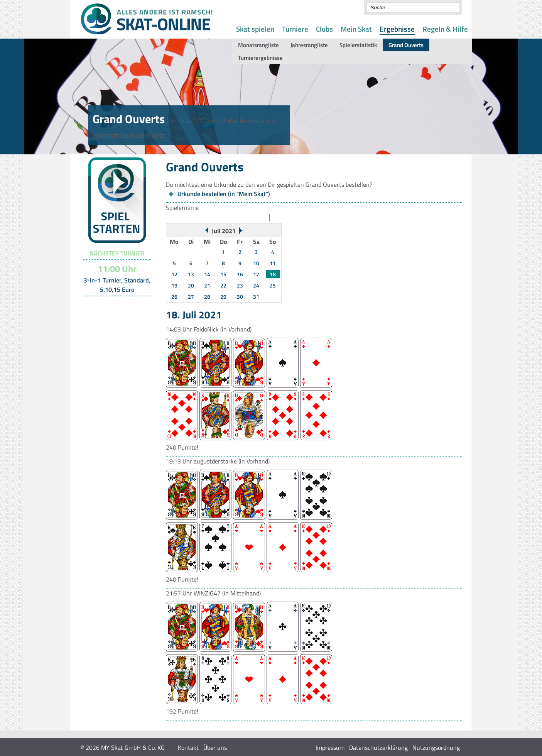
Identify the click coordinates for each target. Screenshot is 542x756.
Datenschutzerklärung (378, 748)
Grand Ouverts (406, 45)
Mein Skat (356, 29)
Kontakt (188, 748)
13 (191, 274)
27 (191, 297)
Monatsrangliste (258, 45)
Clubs (324, 29)
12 (174, 274)
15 (223, 274)
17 (256, 274)
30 (240, 297)
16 (240, 274)
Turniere (295, 29)
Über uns (215, 748)
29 (223, 297)
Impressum (330, 748)
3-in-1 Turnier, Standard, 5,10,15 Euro (117, 285)
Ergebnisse (397, 29)
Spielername (182, 208)
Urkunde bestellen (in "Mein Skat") (224, 194)
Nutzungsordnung (436, 748)
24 (256, 285)
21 (207, 285)
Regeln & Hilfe (445, 29)
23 (240, 285)
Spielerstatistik (358, 45)
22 (223, 285)
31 (256, 297)
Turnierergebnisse (260, 58)
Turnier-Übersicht (114, 306)
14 (207, 274)
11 (273, 263)
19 (174, 285)
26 (174, 297)
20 (191, 285)
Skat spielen (255, 29)
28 (207, 297)
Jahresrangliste (309, 45)
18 (273, 274)
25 (273, 285)
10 (256, 263)
